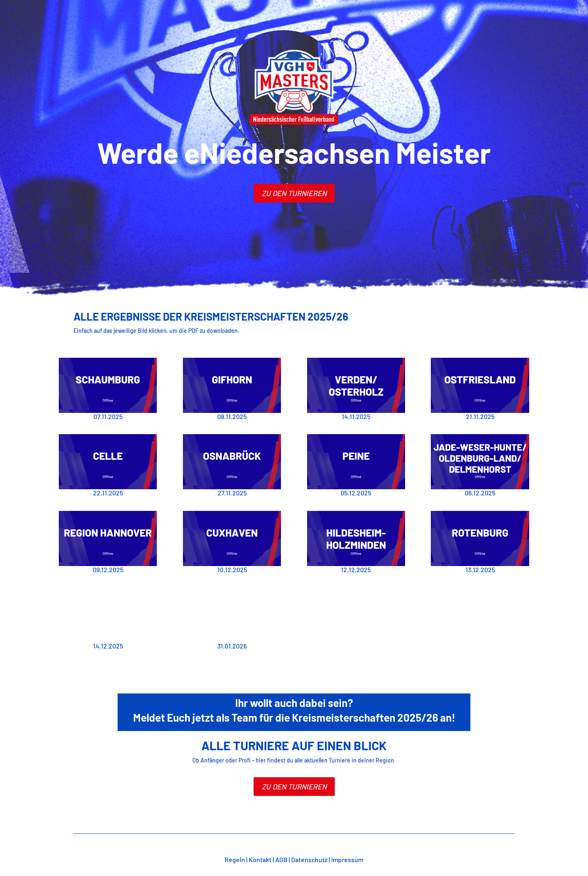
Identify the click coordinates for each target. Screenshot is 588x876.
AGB (281, 859)
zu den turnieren (294, 193)
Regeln (235, 859)
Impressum (347, 859)
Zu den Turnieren (294, 787)
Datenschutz (309, 859)
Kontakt (260, 859)
